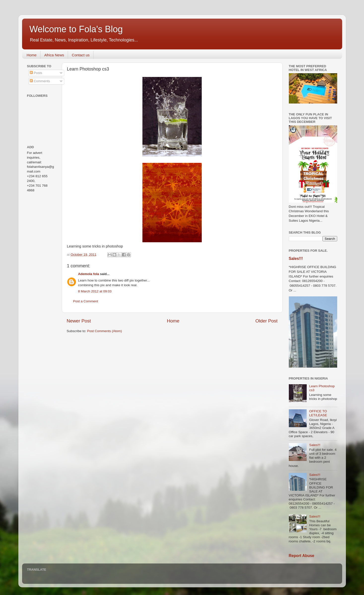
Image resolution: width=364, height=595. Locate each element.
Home (32, 55)
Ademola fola (89, 274)
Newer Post (79, 321)
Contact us (81, 55)
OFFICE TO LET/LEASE (318, 413)
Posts (36, 73)
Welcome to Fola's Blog (76, 29)
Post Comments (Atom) (104, 331)
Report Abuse (302, 556)
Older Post (266, 321)
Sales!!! (296, 259)
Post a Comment (86, 301)
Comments (40, 81)
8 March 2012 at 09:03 (95, 291)
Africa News (54, 55)
